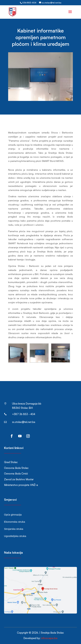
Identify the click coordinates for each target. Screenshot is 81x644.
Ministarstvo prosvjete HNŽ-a (21, 485)
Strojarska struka (14, 529)
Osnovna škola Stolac (16, 468)
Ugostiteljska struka (15, 536)
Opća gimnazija (13, 515)
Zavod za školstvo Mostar (19, 479)
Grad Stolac (11, 462)
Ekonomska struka (15, 522)
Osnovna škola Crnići (16, 474)
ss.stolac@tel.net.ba (24, 422)
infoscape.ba (49, 638)
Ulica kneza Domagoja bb (27, 404)
